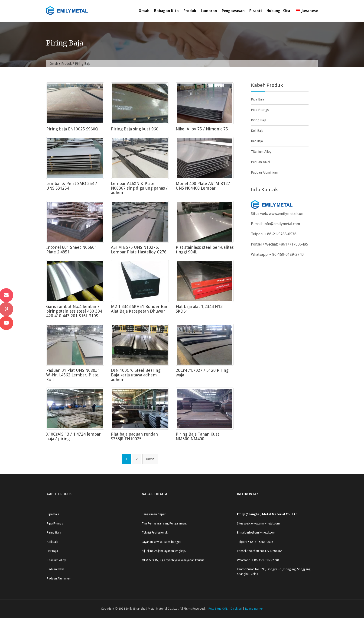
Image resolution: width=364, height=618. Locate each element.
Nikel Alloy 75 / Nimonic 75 (202, 129)
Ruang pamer (254, 609)
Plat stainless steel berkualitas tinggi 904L (205, 250)
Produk (190, 11)
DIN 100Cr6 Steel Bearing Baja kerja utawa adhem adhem (136, 375)
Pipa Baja (258, 99)
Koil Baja (257, 131)
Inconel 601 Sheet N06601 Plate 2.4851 (71, 250)
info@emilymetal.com (282, 224)
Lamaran (209, 11)
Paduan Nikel (260, 162)
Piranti (256, 11)
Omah (144, 11)
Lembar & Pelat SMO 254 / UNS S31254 (72, 186)
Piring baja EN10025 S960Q (72, 129)
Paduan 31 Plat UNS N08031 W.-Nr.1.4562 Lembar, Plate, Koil (73, 375)
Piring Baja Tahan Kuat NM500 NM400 (197, 436)
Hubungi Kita (278, 11)
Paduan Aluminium (264, 172)
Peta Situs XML (218, 609)
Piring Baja (259, 120)
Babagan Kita (166, 11)
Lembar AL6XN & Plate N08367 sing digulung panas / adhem (139, 188)
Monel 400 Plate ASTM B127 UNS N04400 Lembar (203, 186)
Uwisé (150, 459)
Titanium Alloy (261, 152)
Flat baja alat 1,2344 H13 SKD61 (199, 309)
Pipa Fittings (260, 110)
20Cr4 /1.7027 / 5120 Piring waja (202, 373)
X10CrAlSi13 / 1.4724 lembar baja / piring (73, 436)
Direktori (236, 609)
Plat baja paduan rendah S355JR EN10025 (134, 436)
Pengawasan (233, 11)
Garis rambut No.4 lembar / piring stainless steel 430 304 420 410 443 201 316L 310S (74, 311)
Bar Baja (257, 141)
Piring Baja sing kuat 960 (135, 129)
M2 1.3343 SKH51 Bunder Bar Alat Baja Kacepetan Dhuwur (139, 309)
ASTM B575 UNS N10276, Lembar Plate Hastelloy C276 (139, 250)
